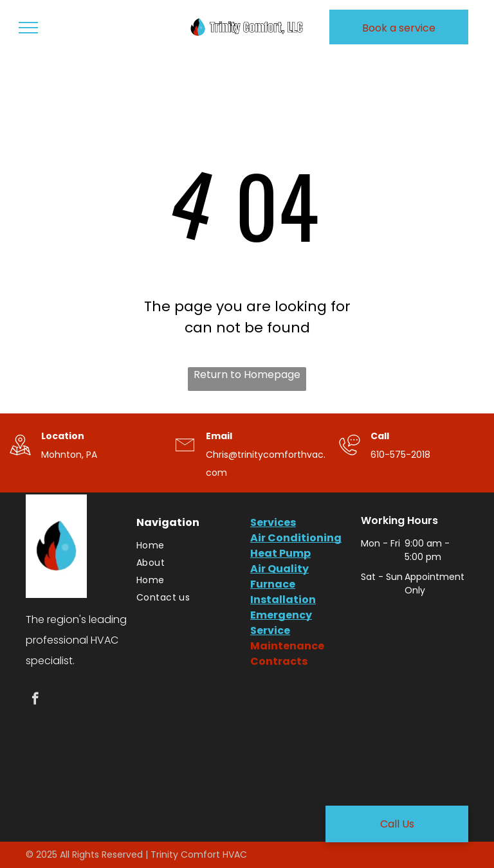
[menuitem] (187, 546)
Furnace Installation (283, 592)
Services (273, 522)
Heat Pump (280, 553)
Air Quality (279, 569)
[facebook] (35, 700)
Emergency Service (281, 623)
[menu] (28, 28)
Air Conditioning (296, 538)
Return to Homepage (247, 375)
